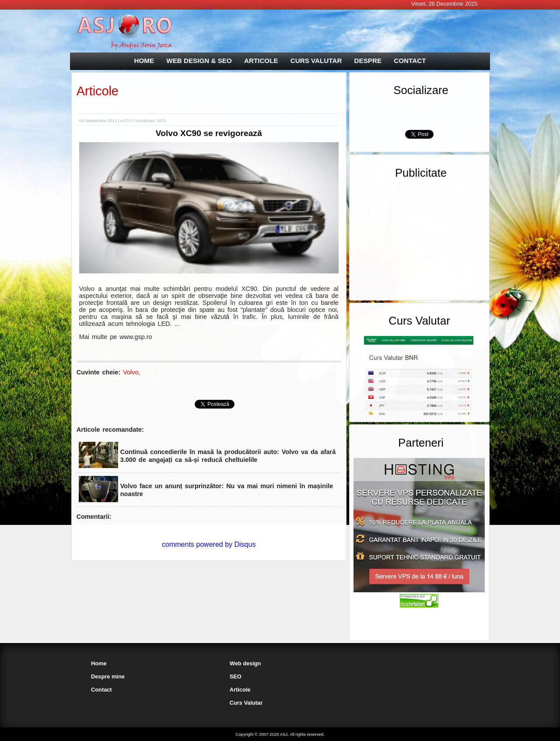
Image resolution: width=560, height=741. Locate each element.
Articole (98, 91)
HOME (144, 61)
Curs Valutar (246, 703)
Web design (245, 663)
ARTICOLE (261, 61)
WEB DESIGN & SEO (199, 61)
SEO (236, 676)
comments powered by (209, 544)
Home (99, 663)
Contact (101, 690)
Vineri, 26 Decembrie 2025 (444, 4)
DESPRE (368, 61)
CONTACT (410, 61)
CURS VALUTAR (316, 61)
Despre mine (108, 676)
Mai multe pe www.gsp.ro (116, 337)
